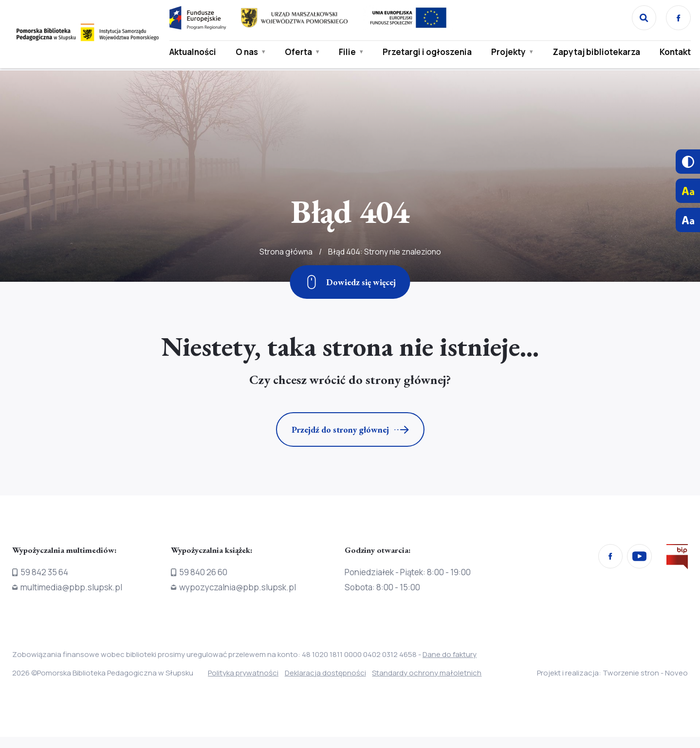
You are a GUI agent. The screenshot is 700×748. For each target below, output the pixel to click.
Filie (345, 52)
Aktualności (191, 52)
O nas (241, 59)
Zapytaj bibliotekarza (577, 59)
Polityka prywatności (243, 673)
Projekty (506, 52)
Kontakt (672, 52)
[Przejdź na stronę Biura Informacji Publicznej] (677, 559)
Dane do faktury (450, 654)
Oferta (296, 52)
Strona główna (286, 277)
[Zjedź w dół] (350, 282)
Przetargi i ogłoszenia (404, 59)
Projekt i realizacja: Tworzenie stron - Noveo (612, 673)
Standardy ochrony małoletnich (444, 673)
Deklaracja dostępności (334, 673)
